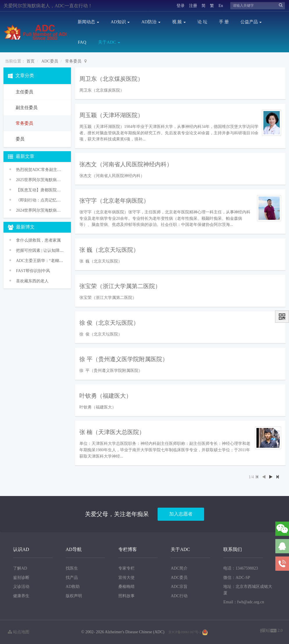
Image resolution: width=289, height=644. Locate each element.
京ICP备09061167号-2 (185, 632)
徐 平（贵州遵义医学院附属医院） (124, 359)
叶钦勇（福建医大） (106, 396)
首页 (31, 61)
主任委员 (24, 92)
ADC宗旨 (179, 587)
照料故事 (126, 596)
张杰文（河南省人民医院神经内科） (126, 164)
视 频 (179, 22)
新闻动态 (88, 22)
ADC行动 (179, 596)
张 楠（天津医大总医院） (112, 432)
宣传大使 (126, 578)
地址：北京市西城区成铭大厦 (248, 590)
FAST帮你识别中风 (33, 271)
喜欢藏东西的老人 (32, 281)
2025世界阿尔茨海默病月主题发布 (40, 180)
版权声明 (74, 596)
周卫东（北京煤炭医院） (111, 79)
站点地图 (19, 632)
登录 (181, 6)
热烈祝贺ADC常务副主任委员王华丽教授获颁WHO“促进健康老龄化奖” (40, 170)
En (221, 6)
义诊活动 (21, 587)
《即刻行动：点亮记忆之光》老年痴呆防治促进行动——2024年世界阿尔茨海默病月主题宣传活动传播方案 (40, 200)
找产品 (72, 578)
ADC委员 (50, 61)
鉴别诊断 (21, 578)
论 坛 (202, 22)
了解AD (20, 568)
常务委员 (73, 61)
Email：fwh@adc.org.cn (244, 602)
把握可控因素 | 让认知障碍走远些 (46, 250)
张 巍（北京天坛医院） (109, 250)
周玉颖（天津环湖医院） (111, 115)
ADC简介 (179, 568)
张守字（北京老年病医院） (114, 201)
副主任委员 (26, 108)
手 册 (224, 22)
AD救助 (73, 587)
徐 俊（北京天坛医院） (109, 323)
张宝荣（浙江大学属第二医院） (120, 286)
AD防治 (151, 22)
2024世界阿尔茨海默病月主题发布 (40, 210)
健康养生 (21, 596)
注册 (193, 6)
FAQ (82, 42)
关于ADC (109, 42)
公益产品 (251, 22)
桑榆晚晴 (126, 587)
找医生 (72, 568)
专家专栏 (126, 568)
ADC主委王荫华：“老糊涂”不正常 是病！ (53, 261)
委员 (19, 139)
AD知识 (120, 22)
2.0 (271, 631)
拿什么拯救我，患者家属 (38, 240)
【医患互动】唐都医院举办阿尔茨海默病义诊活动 (40, 190)
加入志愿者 (181, 514)
